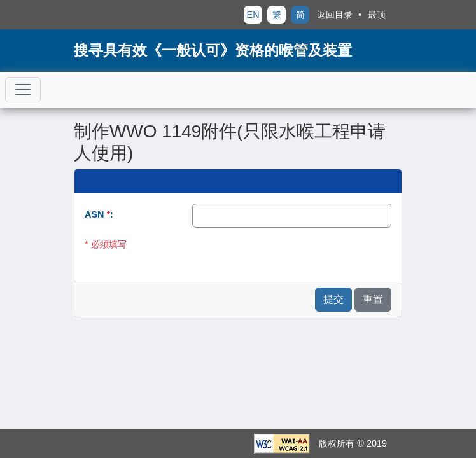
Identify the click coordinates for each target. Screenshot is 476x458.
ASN (97, 214)
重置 (373, 299)
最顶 (377, 15)
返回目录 (335, 15)
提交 (333, 299)
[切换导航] (23, 90)
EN (253, 15)
